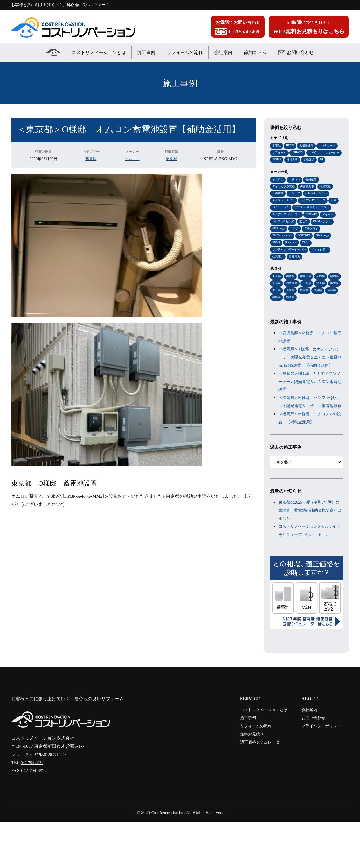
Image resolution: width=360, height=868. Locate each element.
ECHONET (307, 254)
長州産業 (314, 188)
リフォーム (280, 153)
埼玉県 (277, 311)
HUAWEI (315, 232)
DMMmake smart (283, 254)
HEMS (291, 146)
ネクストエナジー (285, 210)
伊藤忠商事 (310, 195)
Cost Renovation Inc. (168, 858)
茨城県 (324, 296)
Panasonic (293, 262)
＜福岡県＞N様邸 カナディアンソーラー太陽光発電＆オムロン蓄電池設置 (310, 411)
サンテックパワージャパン (291, 269)
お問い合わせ (296, 53)
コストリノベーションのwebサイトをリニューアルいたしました (310, 572)
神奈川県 (308, 296)
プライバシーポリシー (317, 771)
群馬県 (335, 311)
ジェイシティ (324, 269)
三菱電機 (278, 203)
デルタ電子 (314, 247)
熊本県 (292, 296)
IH (292, 168)
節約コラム (255, 52)
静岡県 (321, 319)
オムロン (132, 159)
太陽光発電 (309, 146)
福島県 (306, 319)
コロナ (297, 247)
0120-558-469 (57, 800)
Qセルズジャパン (320, 203)
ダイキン (332, 232)
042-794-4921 (34, 808)
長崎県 (292, 319)
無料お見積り (240, 779)
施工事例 (146, 52)
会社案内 (223, 52)
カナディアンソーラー (288, 232)
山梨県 (324, 304)
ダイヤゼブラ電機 (285, 195)
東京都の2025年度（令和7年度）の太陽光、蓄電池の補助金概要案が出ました (310, 548)
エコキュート (331, 146)
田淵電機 (329, 195)
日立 (275, 217)
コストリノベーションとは (99, 52)
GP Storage (279, 247)
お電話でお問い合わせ (238, 28)
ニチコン (296, 188)
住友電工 (278, 276)
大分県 (306, 311)
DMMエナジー (326, 239)
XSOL (308, 262)
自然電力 (296, 276)
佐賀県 (277, 319)
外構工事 (334, 160)
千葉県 (292, 304)
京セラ (306, 239)
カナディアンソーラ (316, 210)
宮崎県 (321, 311)
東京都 (172, 159)
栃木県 (292, 311)
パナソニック (293, 217)
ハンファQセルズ (284, 239)
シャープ (296, 203)
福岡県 (277, 304)
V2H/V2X (300, 153)
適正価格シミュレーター (251, 787)
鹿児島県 (308, 304)
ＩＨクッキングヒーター (289, 160)
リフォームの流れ (185, 52)
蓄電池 (91, 159)
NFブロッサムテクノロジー (291, 225)
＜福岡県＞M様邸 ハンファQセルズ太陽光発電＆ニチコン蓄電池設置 (310, 435)
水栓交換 (278, 168)
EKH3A (317, 160)
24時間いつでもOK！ (309, 28)
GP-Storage (327, 254)
